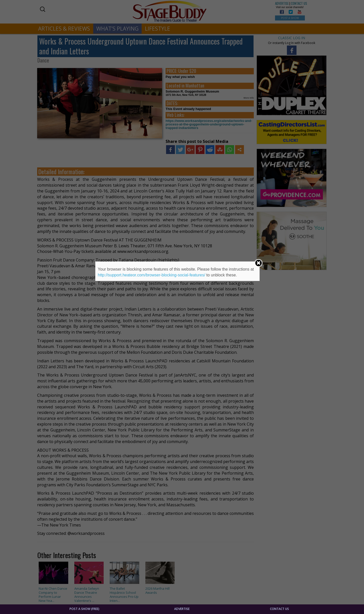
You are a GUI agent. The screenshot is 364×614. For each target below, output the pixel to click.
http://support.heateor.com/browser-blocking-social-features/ (152, 275)
